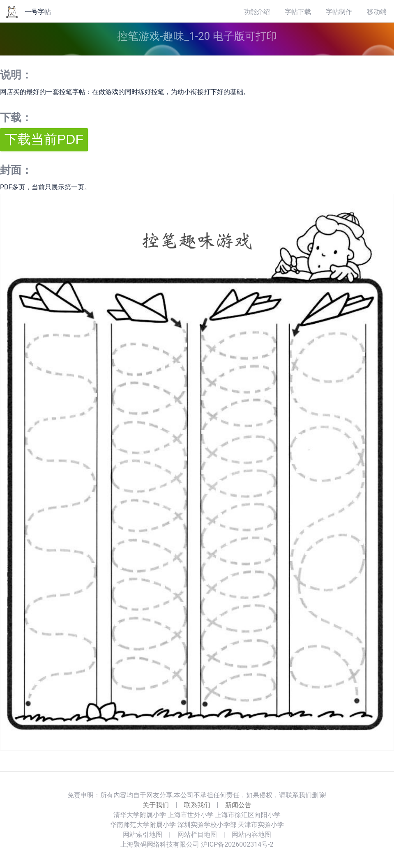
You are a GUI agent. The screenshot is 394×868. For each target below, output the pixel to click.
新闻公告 (238, 805)
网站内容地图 (251, 835)
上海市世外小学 (191, 815)
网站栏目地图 (197, 835)
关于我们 (156, 805)
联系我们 (197, 805)
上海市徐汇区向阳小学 (248, 815)
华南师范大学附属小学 (143, 825)
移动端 (377, 12)
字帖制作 (339, 12)
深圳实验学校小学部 (207, 825)
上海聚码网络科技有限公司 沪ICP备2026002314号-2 (197, 844)
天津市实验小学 (261, 825)
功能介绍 (257, 12)
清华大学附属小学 (140, 815)
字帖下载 (298, 12)
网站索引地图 (143, 835)
